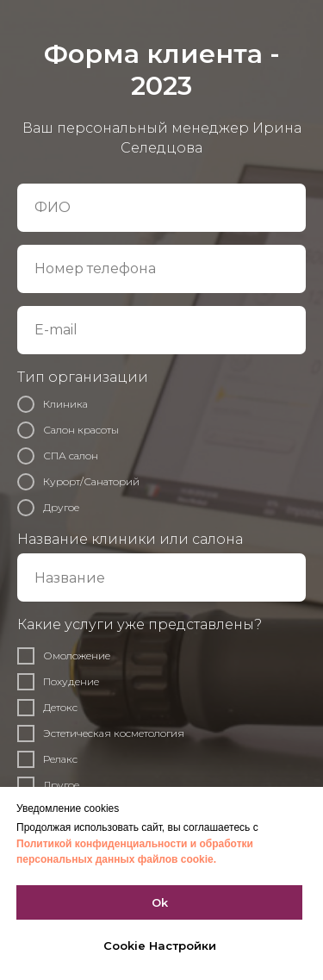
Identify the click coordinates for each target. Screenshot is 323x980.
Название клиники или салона (130, 539)
